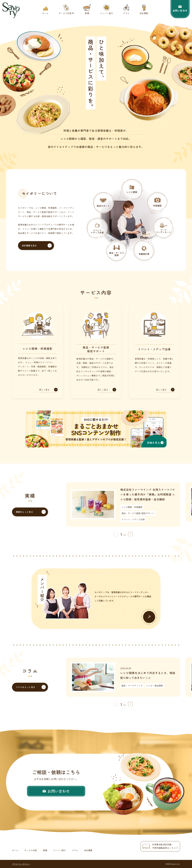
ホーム (15, 850)
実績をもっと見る (24, 512)
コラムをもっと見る (25, 687)
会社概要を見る (29, 245)
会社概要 (88, 850)
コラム (75, 850)
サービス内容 (31, 850)
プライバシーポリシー (21, 864)
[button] (130, 534)
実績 (45, 850)
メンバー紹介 (59, 850)
